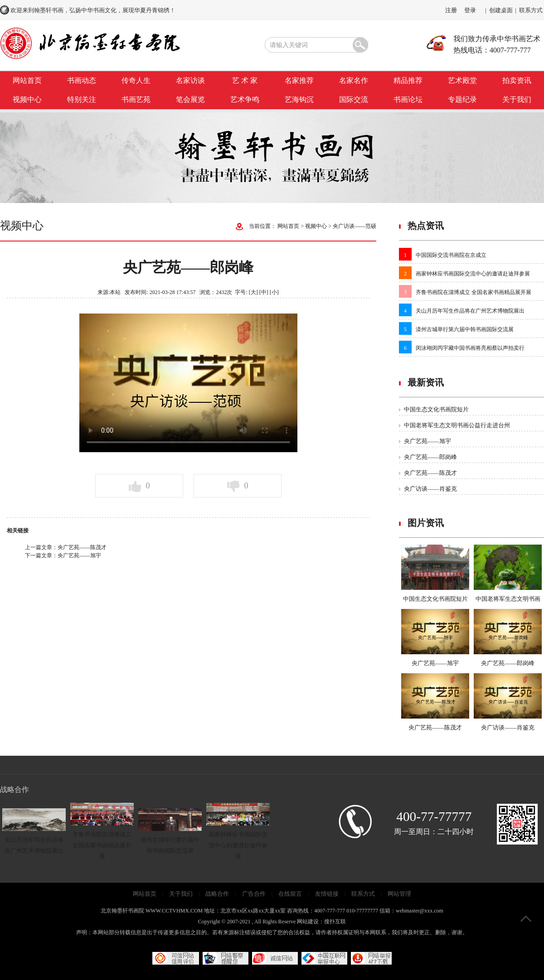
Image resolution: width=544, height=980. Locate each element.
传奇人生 (136, 80)
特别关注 (82, 99)
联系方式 (531, 10)
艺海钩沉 (299, 99)
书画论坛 (408, 99)
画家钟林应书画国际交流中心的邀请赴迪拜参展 (473, 274)
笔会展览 (190, 99)
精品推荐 (408, 80)
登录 (470, 10)
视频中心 (27, 99)
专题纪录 (462, 99)
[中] (264, 292)
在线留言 (290, 894)
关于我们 (517, 99)
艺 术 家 (245, 80)
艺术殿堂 (462, 80)
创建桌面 (501, 10)
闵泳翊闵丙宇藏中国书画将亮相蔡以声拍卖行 (470, 348)
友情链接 (327, 894)
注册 (451, 10)
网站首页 (27, 80)
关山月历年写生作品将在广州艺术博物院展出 (470, 311)
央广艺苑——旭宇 (79, 555)
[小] (274, 292)
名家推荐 (299, 80)
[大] (253, 292)
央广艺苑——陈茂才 (82, 547)
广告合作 (254, 894)
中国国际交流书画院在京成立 (451, 255)
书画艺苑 (136, 99)
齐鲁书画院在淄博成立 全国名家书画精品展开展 (474, 292)
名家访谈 (190, 80)
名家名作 (354, 80)
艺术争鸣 (245, 99)
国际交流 (354, 99)
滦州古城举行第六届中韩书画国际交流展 (465, 329)
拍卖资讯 (517, 80)
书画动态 (82, 80)
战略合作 (217, 894)
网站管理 (399, 894)
